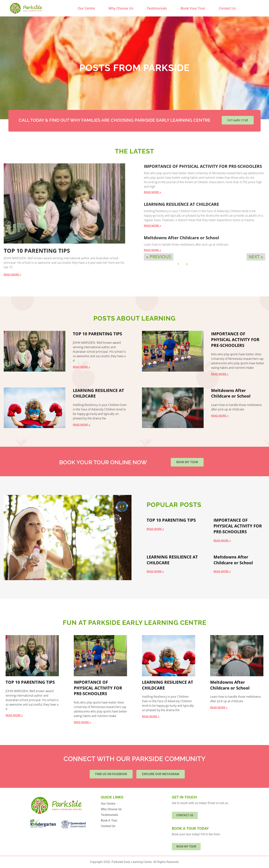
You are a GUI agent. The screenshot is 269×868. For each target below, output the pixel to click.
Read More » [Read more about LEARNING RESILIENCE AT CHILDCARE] (152, 226)
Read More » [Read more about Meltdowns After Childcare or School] (152, 250)
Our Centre (86, 8)
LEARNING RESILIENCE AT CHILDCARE (181, 204)
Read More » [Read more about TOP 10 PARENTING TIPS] (12, 274)
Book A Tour (109, 820)
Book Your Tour (193, 8)
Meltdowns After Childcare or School (181, 238)
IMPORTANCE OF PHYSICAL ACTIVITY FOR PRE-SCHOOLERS (203, 166)
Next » (256, 257)
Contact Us (227, 8)
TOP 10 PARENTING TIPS (37, 251)
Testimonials (157, 8)
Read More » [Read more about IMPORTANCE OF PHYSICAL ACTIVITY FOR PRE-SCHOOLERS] (152, 192)
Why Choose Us (121, 8)
